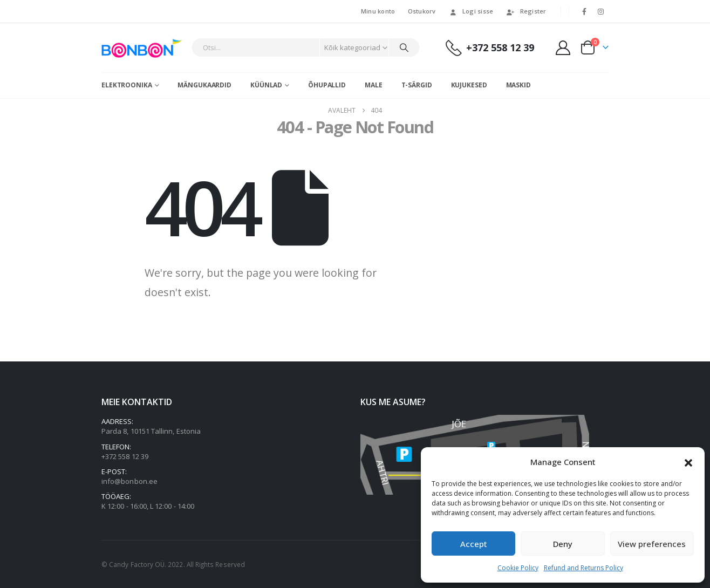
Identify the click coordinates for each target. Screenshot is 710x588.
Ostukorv (422, 11)
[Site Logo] (144, 48)
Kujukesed (469, 85)
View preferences (652, 544)
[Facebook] (584, 11)
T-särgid (417, 85)
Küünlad (266, 85)
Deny (563, 544)
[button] (688, 462)
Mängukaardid (204, 85)
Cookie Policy (518, 568)
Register (526, 11)
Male (374, 85)
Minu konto (378, 11)
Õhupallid (327, 85)
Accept (474, 544)
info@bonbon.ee (129, 481)
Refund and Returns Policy (583, 568)
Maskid (518, 85)
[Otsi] (404, 47)
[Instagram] (601, 11)
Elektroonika (127, 85)
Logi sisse (471, 11)
